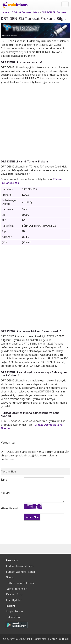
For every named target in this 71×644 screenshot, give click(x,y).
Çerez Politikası (59, 639)
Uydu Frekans (15, 5)
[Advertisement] (35, 121)
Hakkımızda (13, 617)
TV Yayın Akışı (14, 594)
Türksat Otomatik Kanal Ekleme (20, 575)
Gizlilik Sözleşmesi (36, 639)
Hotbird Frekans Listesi (20, 583)
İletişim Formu (14, 611)
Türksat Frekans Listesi (20, 566)
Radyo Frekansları (16, 589)
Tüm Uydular (14, 600)
